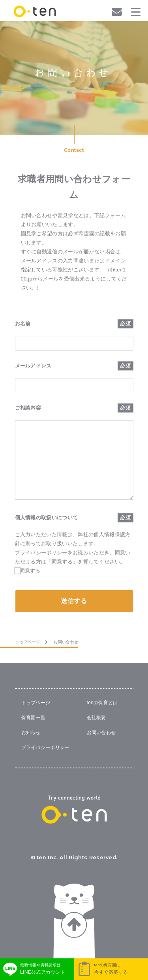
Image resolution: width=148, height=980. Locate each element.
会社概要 (96, 718)
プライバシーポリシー (41, 553)
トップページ (36, 703)
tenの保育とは (102, 703)
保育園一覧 (34, 718)
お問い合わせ (101, 733)
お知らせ (31, 733)
